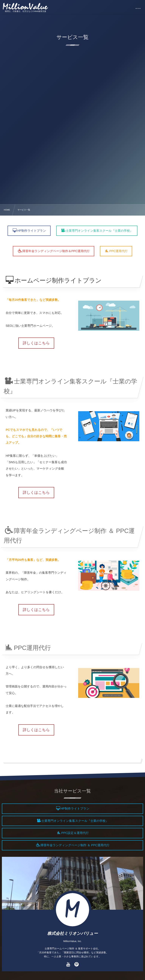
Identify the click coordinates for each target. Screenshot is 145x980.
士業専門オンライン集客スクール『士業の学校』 (99, 231)
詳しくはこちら (36, 343)
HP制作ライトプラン (32, 231)
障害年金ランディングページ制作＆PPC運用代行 (56, 251)
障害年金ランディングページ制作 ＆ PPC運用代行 (75, 845)
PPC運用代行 (118, 251)
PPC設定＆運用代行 (75, 833)
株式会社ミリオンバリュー (72, 933)
